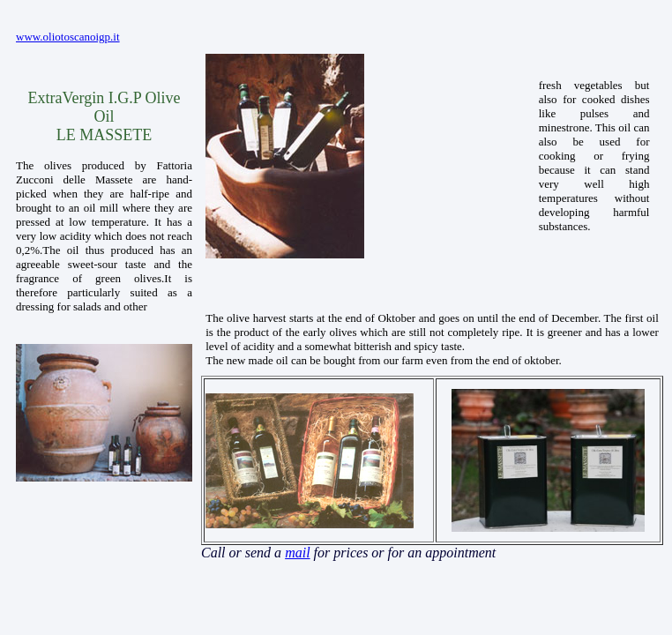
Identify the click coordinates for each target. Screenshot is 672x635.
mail (297, 553)
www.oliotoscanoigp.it (68, 37)
